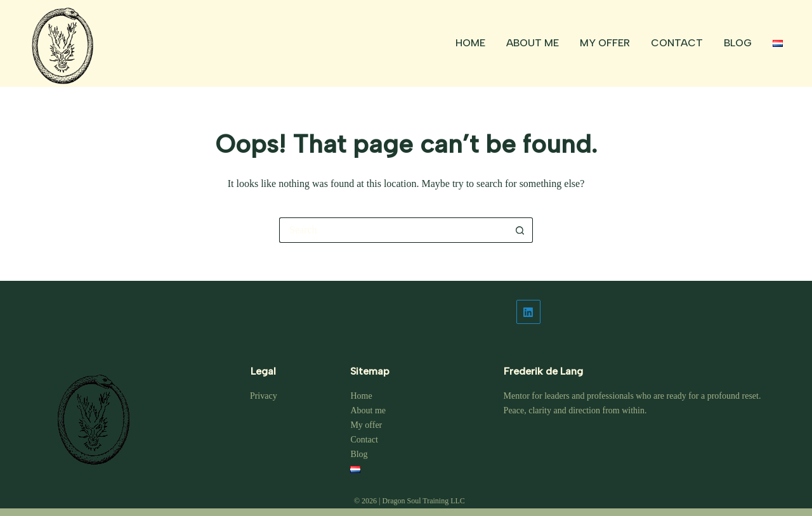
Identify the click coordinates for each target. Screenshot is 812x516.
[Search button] (520, 230)
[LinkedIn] (642, 312)
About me (533, 43)
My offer (605, 43)
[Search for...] (393, 230)
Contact (677, 43)
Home (470, 43)
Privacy (264, 396)
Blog (738, 43)
